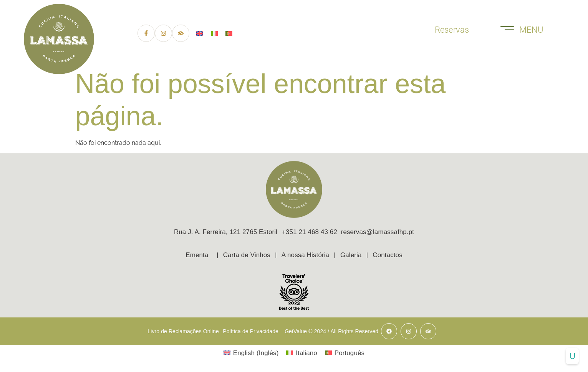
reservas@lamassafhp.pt (378, 232)
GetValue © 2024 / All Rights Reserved (331, 331)
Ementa (197, 256)
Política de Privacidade (251, 331)
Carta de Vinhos (247, 256)
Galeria (351, 256)
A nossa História (305, 256)
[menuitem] (200, 34)
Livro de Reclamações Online (183, 331)
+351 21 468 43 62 (311, 232)
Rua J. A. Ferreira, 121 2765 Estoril (226, 232)
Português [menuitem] (349, 353)
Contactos (387, 256)
